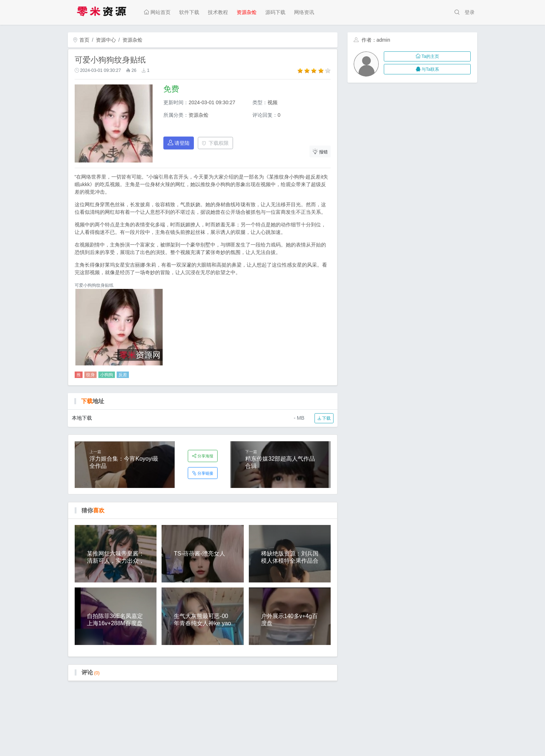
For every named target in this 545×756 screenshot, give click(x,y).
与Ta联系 (427, 69)
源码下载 (275, 12)
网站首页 (157, 12)
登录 (470, 12)
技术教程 (218, 12)
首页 (81, 40)
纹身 (90, 375)
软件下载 (189, 12)
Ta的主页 (427, 56)
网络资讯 (304, 12)
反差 (123, 375)
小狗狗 (107, 375)
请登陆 (179, 143)
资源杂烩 (247, 12)
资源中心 (106, 40)
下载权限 (215, 143)
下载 (324, 418)
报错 (320, 151)
